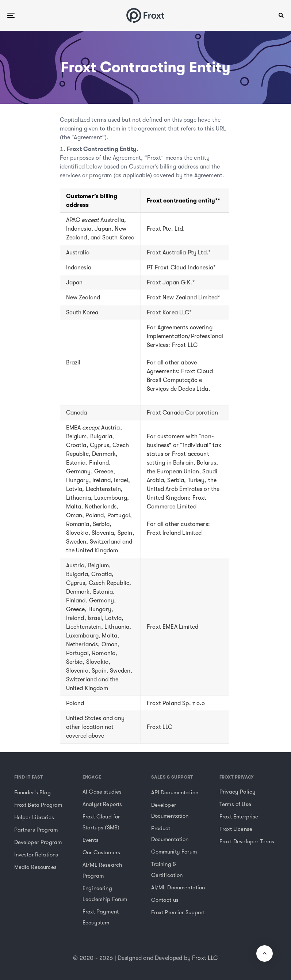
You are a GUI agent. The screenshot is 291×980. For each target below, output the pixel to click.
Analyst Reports (102, 804)
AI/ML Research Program (102, 870)
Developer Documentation (170, 810)
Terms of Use (235, 804)
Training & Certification (167, 870)
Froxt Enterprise (239, 817)
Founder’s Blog (32, 792)
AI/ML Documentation (178, 888)
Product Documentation (170, 834)
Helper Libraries (34, 817)
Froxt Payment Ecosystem (101, 917)
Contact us (165, 900)
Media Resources (35, 867)
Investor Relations (36, 855)
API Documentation (175, 792)
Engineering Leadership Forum (105, 894)
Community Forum (174, 852)
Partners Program (36, 830)
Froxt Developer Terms (247, 841)
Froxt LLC (205, 958)
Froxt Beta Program (38, 805)
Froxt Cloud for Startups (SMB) (101, 822)
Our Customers (101, 852)
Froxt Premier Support (178, 912)
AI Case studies (102, 792)
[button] (281, 15)
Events (91, 840)
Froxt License (236, 829)
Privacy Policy (238, 792)
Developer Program (38, 842)
